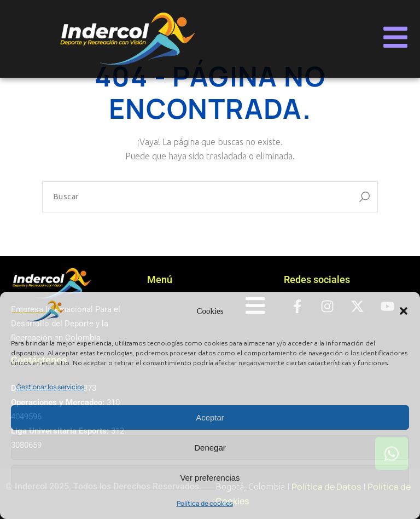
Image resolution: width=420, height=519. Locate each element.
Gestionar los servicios (50, 387)
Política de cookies (205, 503)
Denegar (210, 448)
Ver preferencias (210, 478)
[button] (404, 311)
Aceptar (210, 417)
